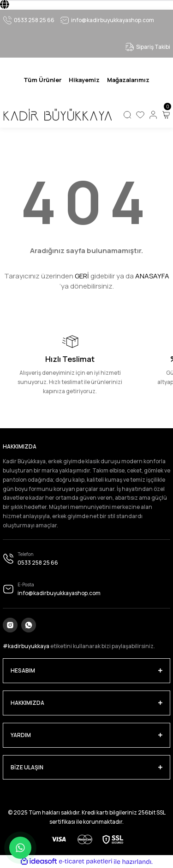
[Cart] (166, 115)
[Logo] (57, 115)
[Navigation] (42, 80)
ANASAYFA (152, 276)
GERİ (82, 276)
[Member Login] (153, 115)
